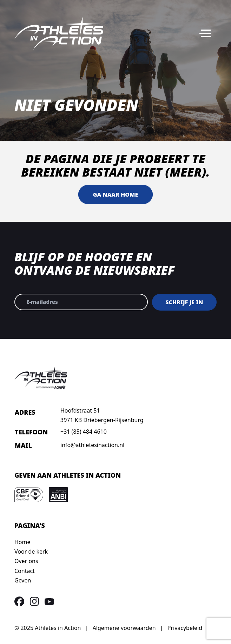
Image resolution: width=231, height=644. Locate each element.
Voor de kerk (31, 551)
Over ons (26, 561)
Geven (23, 580)
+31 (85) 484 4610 (84, 432)
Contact (25, 571)
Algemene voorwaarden (124, 628)
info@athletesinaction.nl (92, 445)
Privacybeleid (185, 628)
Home (22, 542)
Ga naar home (115, 195)
